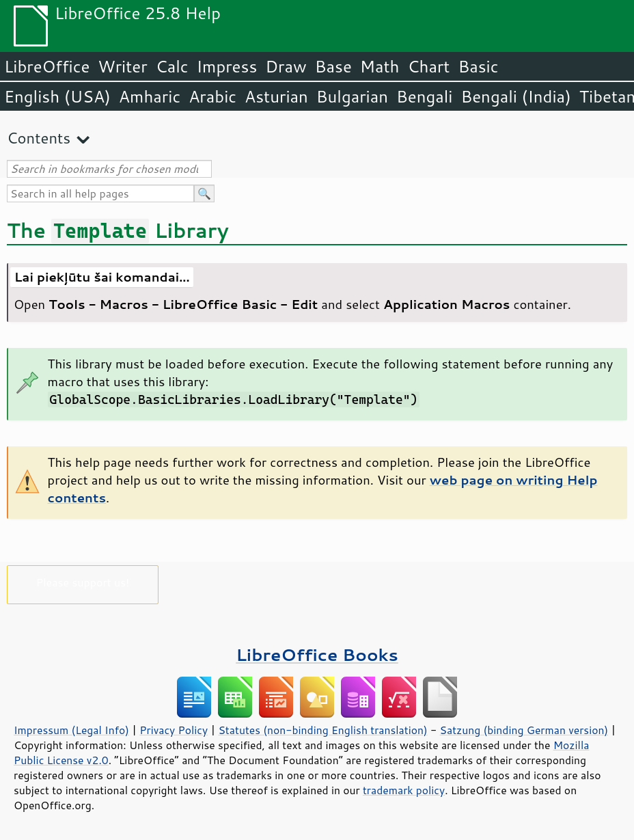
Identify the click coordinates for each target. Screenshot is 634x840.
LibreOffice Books (317, 654)
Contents (39, 138)
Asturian (276, 96)
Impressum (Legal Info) (71, 730)
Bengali (424, 96)
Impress (227, 66)
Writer (122, 66)
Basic (478, 66)
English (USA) (57, 96)
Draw (286, 66)
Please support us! (83, 582)
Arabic (212, 96)
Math (380, 66)
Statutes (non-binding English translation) (322, 730)
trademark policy (404, 790)
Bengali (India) (516, 96)
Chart (428, 66)
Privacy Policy (174, 730)
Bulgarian (352, 96)
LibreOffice (47, 66)
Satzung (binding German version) (524, 730)
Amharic (150, 96)
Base (333, 66)
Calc (172, 66)
